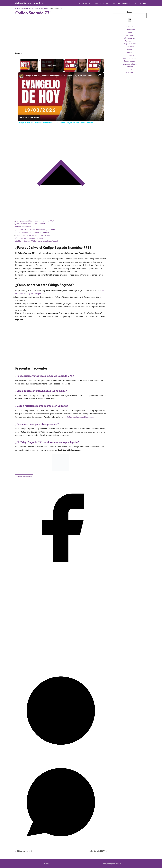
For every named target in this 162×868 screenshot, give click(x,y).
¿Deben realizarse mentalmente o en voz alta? (33, 235)
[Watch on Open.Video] (29, 118)
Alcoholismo (130, 29)
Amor (130, 32)
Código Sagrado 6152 (25, 851)
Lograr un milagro (130, 64)
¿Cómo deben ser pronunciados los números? (33, 232)
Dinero (130, 49)
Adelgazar (130, 26)
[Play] (76, 65)
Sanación (130, 73)
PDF (135, 3)
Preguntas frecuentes (23, 227)
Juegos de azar (130, 61)
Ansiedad (130, 35)
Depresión (130, 47)
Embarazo (130, 55)
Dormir (130, 52)
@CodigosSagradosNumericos (80, 417)
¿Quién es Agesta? (102, 3)
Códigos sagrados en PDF (112, 864)
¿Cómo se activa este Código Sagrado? (30, 224)
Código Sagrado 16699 (97, 851)
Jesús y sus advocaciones (24, 476)
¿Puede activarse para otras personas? (30, 238)
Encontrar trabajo (130, 58)
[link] (21, 76)
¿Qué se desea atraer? (120, 3)
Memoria (130, 67)
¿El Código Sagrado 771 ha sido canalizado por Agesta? (37, 241)
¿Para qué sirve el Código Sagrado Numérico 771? (34, 221)
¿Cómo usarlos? (85, 3)
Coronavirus (130, 41)
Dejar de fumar (130, 44)
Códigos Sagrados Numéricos (29, 3)
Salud (130, 70)
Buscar (130, 12)
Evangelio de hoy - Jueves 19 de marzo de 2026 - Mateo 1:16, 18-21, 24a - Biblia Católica (61, 76)
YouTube (143, 3)
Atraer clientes (130, 38)
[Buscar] (130, 20)
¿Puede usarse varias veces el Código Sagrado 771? (35, 229)
